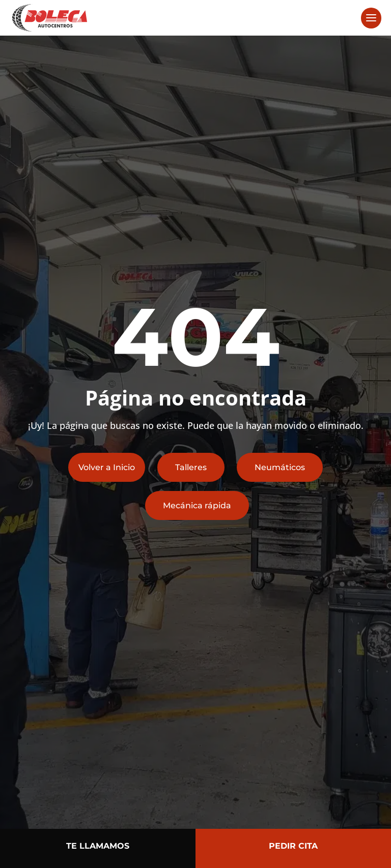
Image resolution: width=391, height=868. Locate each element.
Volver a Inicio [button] (107, 467)
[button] (371, 18)
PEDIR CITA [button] (293, 846)
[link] (49, 17)
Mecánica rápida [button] (197, 505)
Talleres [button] (191, 467)
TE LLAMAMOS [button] (98, 846)
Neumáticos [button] (280, 467)
